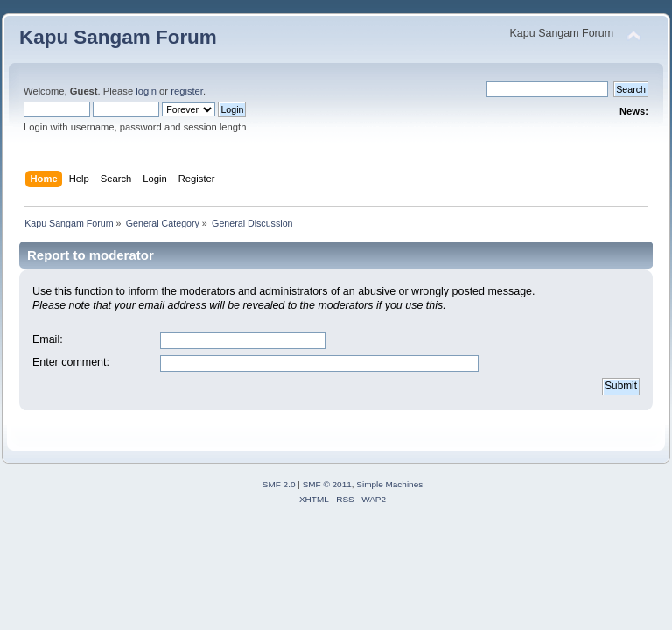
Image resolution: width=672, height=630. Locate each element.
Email (46, 339)
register (187, 91)
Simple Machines (389, 484)
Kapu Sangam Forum (118, 37)
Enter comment (70, 362)
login (146, 91)
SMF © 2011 (327, 484)
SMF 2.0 (279, 484)
